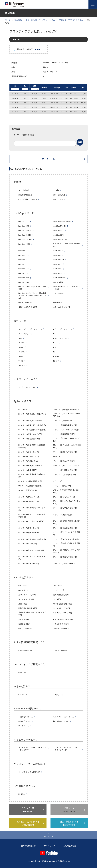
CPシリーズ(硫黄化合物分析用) (65, 557)
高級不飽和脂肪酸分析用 (28, 608)
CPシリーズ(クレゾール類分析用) (31, 521)
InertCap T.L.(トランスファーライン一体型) (67, 288)
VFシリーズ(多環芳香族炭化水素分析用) (66, 491)
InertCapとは (24, 221)
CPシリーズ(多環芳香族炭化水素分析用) (66, 522)
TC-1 (55, 334)
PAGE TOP (49, 836)
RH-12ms (22, 794)
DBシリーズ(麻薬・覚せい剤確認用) (32, 425)
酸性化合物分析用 (25, 629)
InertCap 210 (23, 273)
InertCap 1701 (24, 269)
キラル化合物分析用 (61, 624)
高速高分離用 (58, 282)
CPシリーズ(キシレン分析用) (64, 564)
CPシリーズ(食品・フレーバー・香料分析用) (32, 516)
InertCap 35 (58, 264)
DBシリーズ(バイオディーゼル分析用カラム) (66, 415)
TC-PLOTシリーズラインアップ (30, 329)
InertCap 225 (58, 273)
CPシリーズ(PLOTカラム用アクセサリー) (67, 502)
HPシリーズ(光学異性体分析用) (30, 466)
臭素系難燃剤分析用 (61, 595)
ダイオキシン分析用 (26, 599)
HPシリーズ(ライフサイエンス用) (66, 466)
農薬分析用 (57, 303)
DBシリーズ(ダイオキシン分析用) (66, 430)
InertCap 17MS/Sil (60, 239)
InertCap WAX (24, 278)
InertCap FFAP (24, 282)
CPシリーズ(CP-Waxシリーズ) (64, 497)
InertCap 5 (22, 255)
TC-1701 (22, 352)
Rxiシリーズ (23, 586)
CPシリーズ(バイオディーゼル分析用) (32, 509)
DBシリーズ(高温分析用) (62, 421)
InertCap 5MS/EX (60, 226)
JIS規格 (56, 190)
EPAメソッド (58, 199)
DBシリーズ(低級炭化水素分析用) (66, 410)
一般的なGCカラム (26, 717)
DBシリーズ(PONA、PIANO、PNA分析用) (67, 440)
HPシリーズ (57, 456)
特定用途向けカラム (61, 721)
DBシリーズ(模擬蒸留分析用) (64, 434)
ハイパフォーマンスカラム (63, 717)
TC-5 (20, 338)
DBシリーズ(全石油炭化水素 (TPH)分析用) (67, 446)
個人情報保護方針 (28, 846)
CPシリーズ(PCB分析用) (28, 544)
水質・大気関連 (59, 195)
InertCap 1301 (58, 260)
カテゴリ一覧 (48, 159)
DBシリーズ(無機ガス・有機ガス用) (32, 414)
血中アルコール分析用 (27, 595)
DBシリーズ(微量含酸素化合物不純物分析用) (32, 446)
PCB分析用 (57, 599)
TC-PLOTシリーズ (25, 334)
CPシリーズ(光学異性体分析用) (65, 508)
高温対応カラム (24, 721)
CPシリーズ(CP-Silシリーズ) (29, 497)
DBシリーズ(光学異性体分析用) (30, 421)
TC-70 (21, 361)
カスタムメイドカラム (27, 387)
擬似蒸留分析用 (24, 624)
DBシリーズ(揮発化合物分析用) (30, 434)
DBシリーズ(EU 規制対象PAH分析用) (32, 430)
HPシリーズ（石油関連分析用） (31, 481)
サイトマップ (49, 846)
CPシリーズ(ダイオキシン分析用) (66, 539)
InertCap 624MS (25, 235)
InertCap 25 (23, 264)
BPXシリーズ (58, 695)
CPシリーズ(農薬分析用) (62, 515)
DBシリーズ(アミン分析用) (29, 452)
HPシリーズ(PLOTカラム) (28, 461)
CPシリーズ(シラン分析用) (29, 564)
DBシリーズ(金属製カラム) (29, 456)
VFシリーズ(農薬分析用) (62, 486)
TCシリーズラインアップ (63, 329)
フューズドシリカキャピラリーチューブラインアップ (67, 749)
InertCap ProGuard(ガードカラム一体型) (32, 288)
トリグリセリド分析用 (62, 608)
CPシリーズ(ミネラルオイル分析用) (32, 539)
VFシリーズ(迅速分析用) (28, 490)
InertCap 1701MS (25, 239)
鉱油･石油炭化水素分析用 (63, 619)
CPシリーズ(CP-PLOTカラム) (29, 501)
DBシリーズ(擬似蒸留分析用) (29, 439)
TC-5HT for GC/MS (60, 338)
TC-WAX (21, 356)
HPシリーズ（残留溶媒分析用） (65, 475)
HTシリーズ (23, 695)
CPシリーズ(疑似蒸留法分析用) (65, 528)
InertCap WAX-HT (60, 278)
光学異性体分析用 (25, 303)
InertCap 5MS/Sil (25, 230)
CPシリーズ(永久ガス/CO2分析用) (31, 550)
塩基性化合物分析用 (61, 629)
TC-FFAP (56, 356)
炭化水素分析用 (24, 619)
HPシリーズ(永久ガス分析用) (64, 461)
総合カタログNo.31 (28, 49)
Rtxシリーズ (58, 586)
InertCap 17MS (24, 244)
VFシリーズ (57, 481)
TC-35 (55, 347)
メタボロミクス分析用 (62, 307)
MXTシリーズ (23, 590)
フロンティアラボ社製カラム (71, 20)
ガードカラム (24, 726)
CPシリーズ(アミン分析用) (29, 528)
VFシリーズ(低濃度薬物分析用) (30, 486)
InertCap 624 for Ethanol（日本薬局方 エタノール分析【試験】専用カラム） (32, 296)
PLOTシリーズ (58, 590)
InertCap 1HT (58, 251)
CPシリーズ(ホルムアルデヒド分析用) (32, 558)
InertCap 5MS (58, 230)
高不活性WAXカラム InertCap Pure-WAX (67, 245)
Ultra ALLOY (23, 673)
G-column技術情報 (60, 651)
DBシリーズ (23, 410)
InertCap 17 (58, 269)
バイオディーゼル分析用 (62, 613)
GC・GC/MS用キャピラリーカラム (41, 20)
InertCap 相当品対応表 (62, 221)
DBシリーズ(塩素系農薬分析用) (65, 425)
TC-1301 (22, 343)
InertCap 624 (23, 260)
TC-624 (56, 343)
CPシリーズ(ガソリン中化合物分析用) (66, 533)
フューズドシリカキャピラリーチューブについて (32, 749)
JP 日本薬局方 (24, 190)
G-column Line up (25, 651)
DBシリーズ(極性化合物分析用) (65, 452)
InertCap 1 (22, 251)
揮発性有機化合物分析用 (28, 307)
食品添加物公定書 (25, 195)
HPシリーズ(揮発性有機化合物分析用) (32, 476)
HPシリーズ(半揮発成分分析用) (65, 470)
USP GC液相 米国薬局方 (28, 199)
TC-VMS (21, 347)
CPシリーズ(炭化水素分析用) (29, 533)
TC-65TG (22, 365)
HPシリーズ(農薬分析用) (28, 470)
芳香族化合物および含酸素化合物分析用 (32, 614)
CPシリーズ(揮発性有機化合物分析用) (66, 545)
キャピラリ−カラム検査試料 (29, 772)
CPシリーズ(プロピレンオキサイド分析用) (66, 551)
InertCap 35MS (59, 235)
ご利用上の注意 (70, 846)
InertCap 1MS (24, 226)
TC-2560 (56, 361)
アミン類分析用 (59, 293)
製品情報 (18, 20)
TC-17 (55, 352)
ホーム (8, 20)
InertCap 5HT (58, 255)
